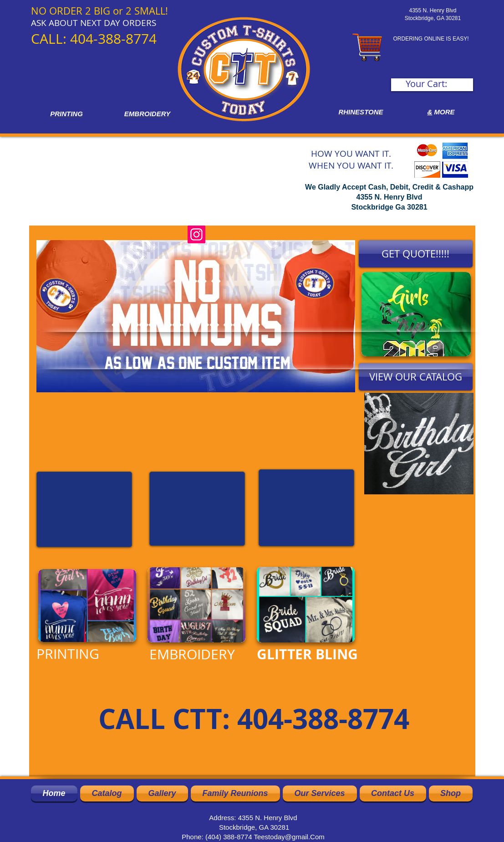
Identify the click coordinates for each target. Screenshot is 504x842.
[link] (433, 84)
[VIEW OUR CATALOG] (416, 377)
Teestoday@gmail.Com (289, 837)
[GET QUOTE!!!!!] (416, 254)
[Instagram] (196, 234)
